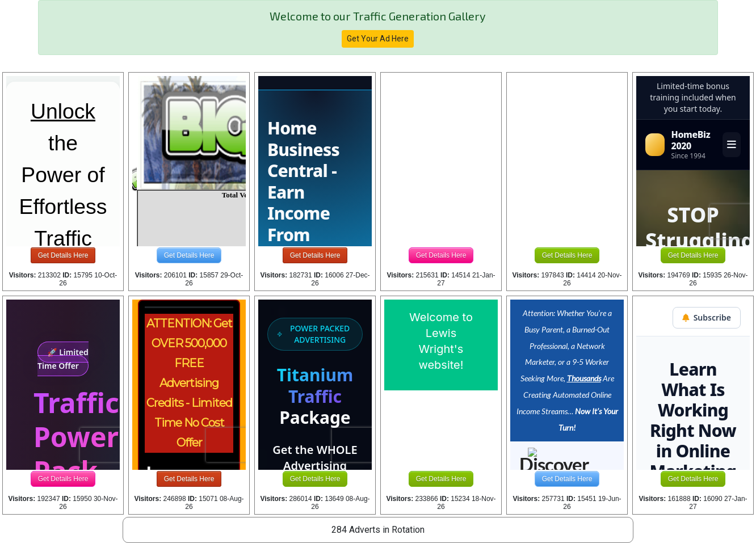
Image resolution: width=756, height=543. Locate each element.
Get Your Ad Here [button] (378, 39)
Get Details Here (63, 255)
